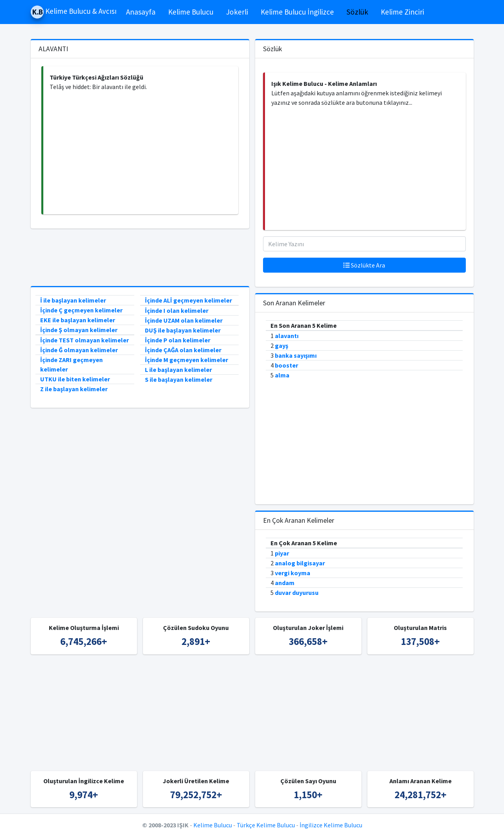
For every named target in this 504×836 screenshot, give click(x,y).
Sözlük (357, 12)
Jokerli (237, 12)
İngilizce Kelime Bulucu (331, 825)
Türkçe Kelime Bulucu (266, 825)
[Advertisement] (141, 153)
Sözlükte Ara (364, 265)
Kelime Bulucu (191, 12)
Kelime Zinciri (402, 12)
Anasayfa (141, 12)
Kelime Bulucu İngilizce (297, 12)
